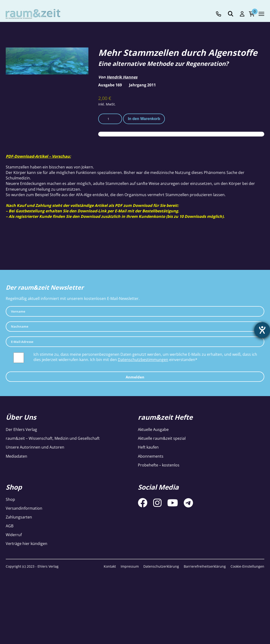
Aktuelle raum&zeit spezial (162, 438)
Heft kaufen (148, 447)
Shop (10, 499)
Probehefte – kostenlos (159, 465)
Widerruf (14, 535)
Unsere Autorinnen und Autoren (35, 447)
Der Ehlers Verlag (21, 429)
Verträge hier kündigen (27, 544)
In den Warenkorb (144, 119)
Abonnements (151, 456)
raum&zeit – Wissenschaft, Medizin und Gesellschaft (53, 438)
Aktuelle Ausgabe (153, 429)
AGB (10, 526)
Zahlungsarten (19, 517)
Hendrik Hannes (122, 77)
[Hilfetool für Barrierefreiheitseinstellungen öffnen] (262, 330)
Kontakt (110, 566)
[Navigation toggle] (261, 14)
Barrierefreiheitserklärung (205, 566)
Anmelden (135, 377)
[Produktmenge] (110, 119)
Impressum (130, 566)
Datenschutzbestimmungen (143, 360)
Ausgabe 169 (110, 85)
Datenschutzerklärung (161, 566)
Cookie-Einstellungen (247, 566)
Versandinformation (24, 508)
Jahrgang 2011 (142, 85)
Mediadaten (16, 456)
